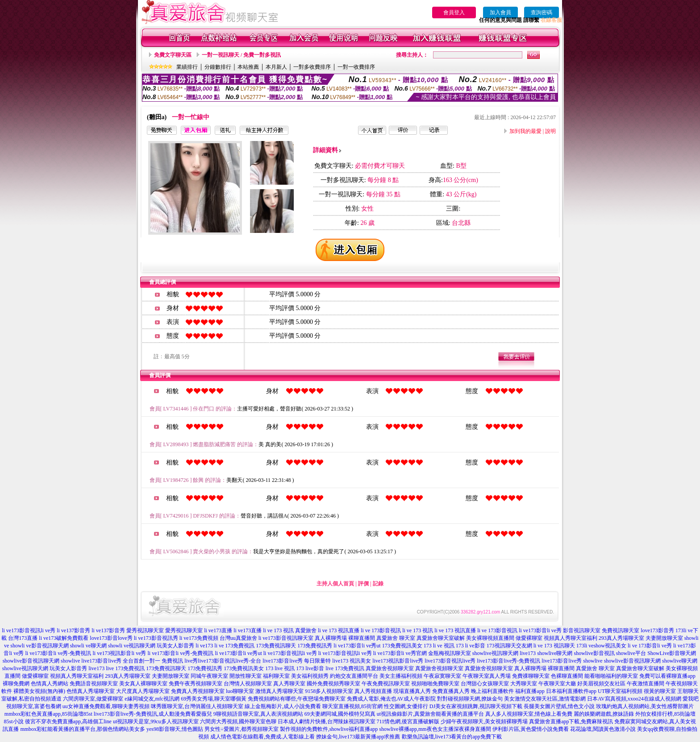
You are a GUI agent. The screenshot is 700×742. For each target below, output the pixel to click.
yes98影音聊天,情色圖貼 (175, 729)
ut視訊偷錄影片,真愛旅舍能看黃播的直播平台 (430, 714)
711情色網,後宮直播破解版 (408, 721)
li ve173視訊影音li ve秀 (119, 653)
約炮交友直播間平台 (354, 676)
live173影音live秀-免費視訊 (508, 661)
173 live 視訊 (280, 668)
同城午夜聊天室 (209, 676)
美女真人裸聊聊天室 (143, 684)
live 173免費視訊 (125, 668)
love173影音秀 (657, 630)
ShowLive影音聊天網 (672, 653)
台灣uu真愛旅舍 (238, 638)
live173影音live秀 (562, 661)
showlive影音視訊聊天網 (31, 661)
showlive (70, 661)
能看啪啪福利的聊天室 (611, 676)
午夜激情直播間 (646, 684)
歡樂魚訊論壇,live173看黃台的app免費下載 (452, 737)
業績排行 (187, 67)
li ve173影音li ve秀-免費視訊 (58, 653)
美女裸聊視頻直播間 (490, 638)
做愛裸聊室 (529, 638)
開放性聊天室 (246, 676)
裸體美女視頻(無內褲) (39, 691)
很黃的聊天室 (660, 691)
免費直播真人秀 (451, 691)
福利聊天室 (276, 676)
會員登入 (454, 12)
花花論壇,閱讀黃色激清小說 (603, 729)
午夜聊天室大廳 (557, 684)
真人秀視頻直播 (373, 691)
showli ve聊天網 (88, 646)
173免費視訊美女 (402, 646)
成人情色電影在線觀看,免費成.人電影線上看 (262, 737)
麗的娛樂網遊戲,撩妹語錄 (604, 714)
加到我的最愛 (525, 131)
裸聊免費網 (16, 684)
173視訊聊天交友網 (509, 646)
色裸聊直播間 (567, 676)
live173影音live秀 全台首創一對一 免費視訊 (132, 661)
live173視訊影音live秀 (398, 661)
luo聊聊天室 (240, 691)
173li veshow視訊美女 (601, 646)
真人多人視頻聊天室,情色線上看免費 (529, 714)
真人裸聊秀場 (331, 638)
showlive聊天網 (555, 653)
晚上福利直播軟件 (492, 691)
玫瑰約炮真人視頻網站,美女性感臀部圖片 (645, 706)
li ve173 (204, 646)
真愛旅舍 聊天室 (396, 638)
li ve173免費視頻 (199, 638)
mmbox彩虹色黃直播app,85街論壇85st (48, 714)
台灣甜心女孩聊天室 (485, 684)
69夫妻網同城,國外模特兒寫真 (340, 714)
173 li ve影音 (471, 646)
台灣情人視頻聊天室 (248, 684)
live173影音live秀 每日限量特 (297, 661)
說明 (550, 131)
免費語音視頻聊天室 (94, 684)
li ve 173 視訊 (278, 630)
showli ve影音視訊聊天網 (39, 646)
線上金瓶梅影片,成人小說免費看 (283, 706)
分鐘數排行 (218, 67)
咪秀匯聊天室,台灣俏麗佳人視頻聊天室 (197, 706)
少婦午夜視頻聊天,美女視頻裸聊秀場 (484, 721)
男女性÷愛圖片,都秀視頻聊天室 (242, 729)
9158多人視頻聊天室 (329, 691)
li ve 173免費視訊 (234, 646)
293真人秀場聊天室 (621, 638)
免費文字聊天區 (173, 55)
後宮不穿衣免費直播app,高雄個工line (68, 721)
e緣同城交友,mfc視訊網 (152, 699)
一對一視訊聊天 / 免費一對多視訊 (241, 55)
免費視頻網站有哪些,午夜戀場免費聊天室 (297, 699)
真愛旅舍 (306, 630)
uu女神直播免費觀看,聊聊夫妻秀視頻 (106, 706)
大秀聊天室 (524, 684)
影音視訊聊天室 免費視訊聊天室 (601, 630)
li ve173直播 (218, 630)
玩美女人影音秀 (175, 646)
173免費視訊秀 (315, 646)
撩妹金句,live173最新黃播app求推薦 (358, 737)
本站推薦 (248, 67)
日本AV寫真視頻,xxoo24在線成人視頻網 (634, 699)
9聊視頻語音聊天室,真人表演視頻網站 (258, 714)
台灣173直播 (23, 638)
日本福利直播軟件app (571, 691)
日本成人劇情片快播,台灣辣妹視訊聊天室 (327, 721)
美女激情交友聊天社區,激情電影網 (545, 699)
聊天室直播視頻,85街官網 (352, 706)
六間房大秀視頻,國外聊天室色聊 (238, 721)
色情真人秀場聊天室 (91, 691)
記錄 (378, 584)
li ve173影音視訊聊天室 (286, 638)
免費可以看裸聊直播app (667, 676)
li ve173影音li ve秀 (540, 630)
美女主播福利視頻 (401, 676)
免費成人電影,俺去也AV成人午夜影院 (391, 699)
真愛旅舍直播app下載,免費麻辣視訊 (571, 721)
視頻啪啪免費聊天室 (435, 684)
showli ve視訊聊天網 (132, 646)
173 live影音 (310, 668)
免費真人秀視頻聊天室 (198, 691)
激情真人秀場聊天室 (279, 691)
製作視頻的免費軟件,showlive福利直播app (329, 729)
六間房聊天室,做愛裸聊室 (93, 699)
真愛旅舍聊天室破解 (441, 638)
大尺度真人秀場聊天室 (143, 691)
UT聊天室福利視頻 (620, 691)
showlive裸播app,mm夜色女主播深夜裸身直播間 (435, 729)
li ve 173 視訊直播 (339, 630)
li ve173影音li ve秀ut (357, 646)
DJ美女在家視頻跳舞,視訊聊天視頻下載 (476, 706)
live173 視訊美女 (352, 661)
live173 (528, 653)
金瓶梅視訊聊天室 (450, 653)
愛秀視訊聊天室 (145, 630)
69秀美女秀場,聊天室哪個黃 (214, 699)
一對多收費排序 (312, 67)
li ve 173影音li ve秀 (650, 646)
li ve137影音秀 (73, 630)
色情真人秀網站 (50, 684)
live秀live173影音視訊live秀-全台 (223, 661)
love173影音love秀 (111, 638)
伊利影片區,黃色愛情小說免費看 (531, 729)
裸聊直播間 (362, 638)
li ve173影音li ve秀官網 (400, 653)
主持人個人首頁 (335, 584)
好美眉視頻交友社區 (601, 684)
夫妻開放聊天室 (664, 638)
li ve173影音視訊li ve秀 (29, 630)
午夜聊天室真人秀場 (487, 676)
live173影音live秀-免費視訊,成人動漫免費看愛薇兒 (153, 714)
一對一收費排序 (356, 67)
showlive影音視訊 (594, 653)
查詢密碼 (542, 12)
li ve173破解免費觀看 (64, 638)
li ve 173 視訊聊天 (554, 646)
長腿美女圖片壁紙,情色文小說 (559, 706)
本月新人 (276, 67)
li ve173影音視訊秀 (156, 638)
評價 (363, 584)
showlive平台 (631, 653)
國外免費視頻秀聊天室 (333, 684)
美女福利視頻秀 (310, 676)
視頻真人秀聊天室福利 (571, 638)
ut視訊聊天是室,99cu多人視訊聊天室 (156, 721)
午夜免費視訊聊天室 (386, 684)
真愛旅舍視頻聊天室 (390, 668)
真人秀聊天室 (289, 684)
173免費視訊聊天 (276, 646)
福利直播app (530, 691)
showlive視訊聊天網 (495, 653)
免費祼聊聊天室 (531, 676)
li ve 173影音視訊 (381, 630)
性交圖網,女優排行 (406, 706)
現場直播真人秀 (412, 691)
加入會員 (500, 12)
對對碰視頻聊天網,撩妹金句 (470, 699)
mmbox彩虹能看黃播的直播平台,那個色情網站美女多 (83, 729)
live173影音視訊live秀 (450, 661)
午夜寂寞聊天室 (442, 676)
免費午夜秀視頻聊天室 (196, 684)
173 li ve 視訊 (439, 646)
